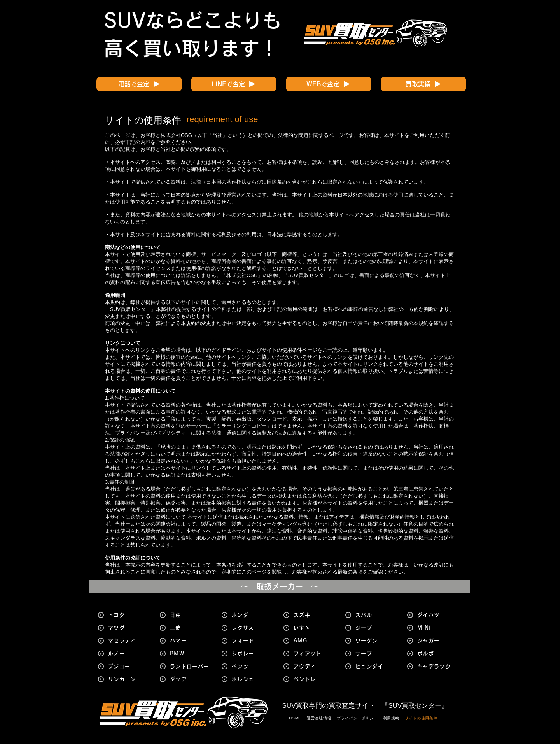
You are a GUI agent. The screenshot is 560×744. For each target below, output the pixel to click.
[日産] (191, 615)
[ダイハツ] (438, 615)
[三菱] (191, 628)
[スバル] (376, 615)
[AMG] (314, 641)
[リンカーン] (129, 679)
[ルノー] (129, 654)
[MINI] (438, 628)
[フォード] (252, 641)
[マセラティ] (129, 641)
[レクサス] (252, 628)
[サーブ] (376, 654)
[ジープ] (376, 628)
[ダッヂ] (191, 679)
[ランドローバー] (191, 666)
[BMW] (191, 654)
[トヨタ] (129, 615)
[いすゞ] (314, 628)
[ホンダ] (252, 615)
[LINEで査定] (234, 84)
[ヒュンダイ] (376, 666)
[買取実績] (423, 84)
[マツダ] (129, 628)
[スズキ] (314, 615)
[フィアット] (314, 654)
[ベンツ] (252, 666)
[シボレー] (252, 654)
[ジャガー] (438, 641)
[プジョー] (129, 666)
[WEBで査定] (329, 84)
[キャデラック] (438, 666)
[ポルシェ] (252, 679)
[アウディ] (314, 666)
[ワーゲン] (376, 641)
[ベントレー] (314, 679)
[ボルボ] (438, 654)
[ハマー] (191, 641)
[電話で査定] (139, 84)
